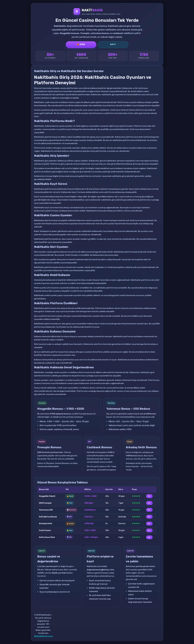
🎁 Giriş (81, 44)
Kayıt (113, 44)
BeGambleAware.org (43, 636)
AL (149, 496)
